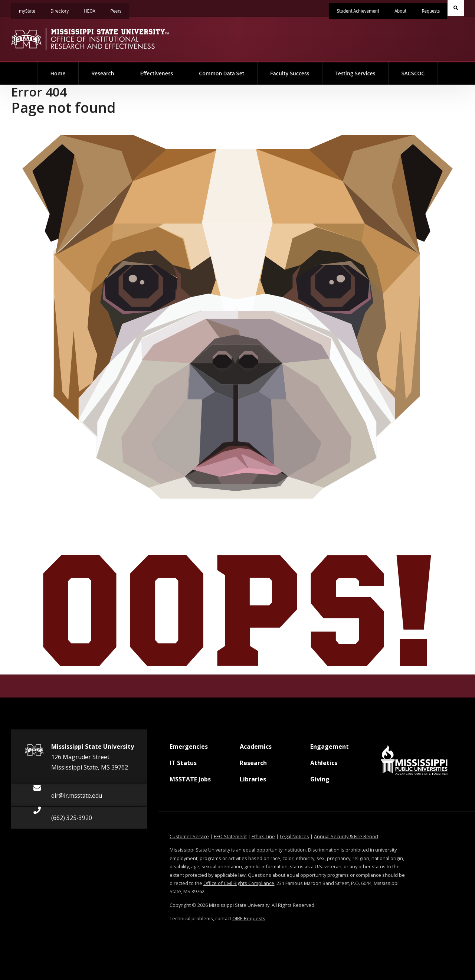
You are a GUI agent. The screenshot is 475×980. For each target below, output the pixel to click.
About (400, 11)
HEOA (93, 9)
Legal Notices (294, 836)
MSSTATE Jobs (190, 782)
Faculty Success (290, 73)
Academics (256, 749)
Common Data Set (222, 73)
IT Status (183, 766)
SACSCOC (413, 73)
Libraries (253, 782)
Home (65, 70)
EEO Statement (230, 836)
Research (103, 73)
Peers (120, 9)
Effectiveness (156, 73)
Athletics (324, 766)
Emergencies (189, 749)
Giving (320, 782)
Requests (431, 11)
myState (31, 9)
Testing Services (355, 73)
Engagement (330, 749)
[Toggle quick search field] (456, 8)
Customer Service (189, 836)
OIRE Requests (249, 918)
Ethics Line (263, 836)
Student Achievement (358, 11)
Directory (63, 9)
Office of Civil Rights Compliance (239, 883)
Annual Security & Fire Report (346, 836)
